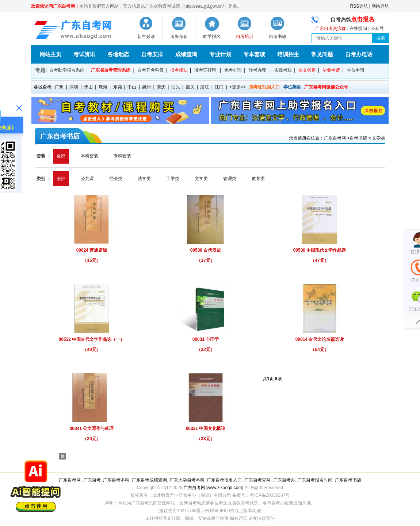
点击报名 (363, 19)
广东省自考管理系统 (111, 70)
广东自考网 (335, 138)
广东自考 (92, 480)
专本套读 (254, 54)
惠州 (146, 87)
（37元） (205, 260)
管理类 (230, 179)
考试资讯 (84, 54)
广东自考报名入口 (224, 480)
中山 (132, 87)
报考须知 (179, 70)
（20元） (91, 439)
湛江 (205, 87)
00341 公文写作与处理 (92, 428)
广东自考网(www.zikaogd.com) (213, 488)
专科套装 (122, 156)
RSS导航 (359, 6)
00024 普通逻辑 (92, 250)
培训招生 (288, 54)
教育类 (258, 179)
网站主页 (50, 54)
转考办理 (257, 70)
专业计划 (220, 54)
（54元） (319, 350)
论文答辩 (307, 70)
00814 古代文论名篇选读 (320, 339)
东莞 (118, 87)
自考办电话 (359, 54)
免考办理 (233, 70)
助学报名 (212, 37)
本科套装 (89, 156)
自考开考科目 (150, 70)
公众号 (377, 28)
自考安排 (152, 54)
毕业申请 (331, 70)
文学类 (379, 138)
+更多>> (238, 87)
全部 (61, 156)
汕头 (176, 87)
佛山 (88, 87)
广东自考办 (284, 480)
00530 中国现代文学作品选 (320, 250)
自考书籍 (278, 37)
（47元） (319, 260)
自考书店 (358, 138)
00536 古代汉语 (206, 250)
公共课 (87, 179)
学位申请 (356, 70)
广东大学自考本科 (187, 480)
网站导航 (380, 6)
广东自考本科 (116, 480)
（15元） (91, 260)
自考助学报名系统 (67, 70)
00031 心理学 (206, 339)
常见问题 (322, 54)
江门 (219, 87)
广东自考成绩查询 (149, 480)
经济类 (116, 179)
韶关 (190, 87)
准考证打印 (205, 70)
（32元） (205, 350)
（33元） (205, 439)
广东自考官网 (257, 480)
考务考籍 (179, 37)
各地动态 (118, 54)
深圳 (74, 87)
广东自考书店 (348, 480)
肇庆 (161, 87)
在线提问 (358, 28)
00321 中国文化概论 (206, 428)
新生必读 (146, 37)
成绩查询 (186, 54)
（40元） (91, 350)
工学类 (173, 179)
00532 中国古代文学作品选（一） (92, 339)
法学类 (144, 179)
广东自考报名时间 (315, 480)
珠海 (103, 87)
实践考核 (283, 70)
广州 (59, 87)
